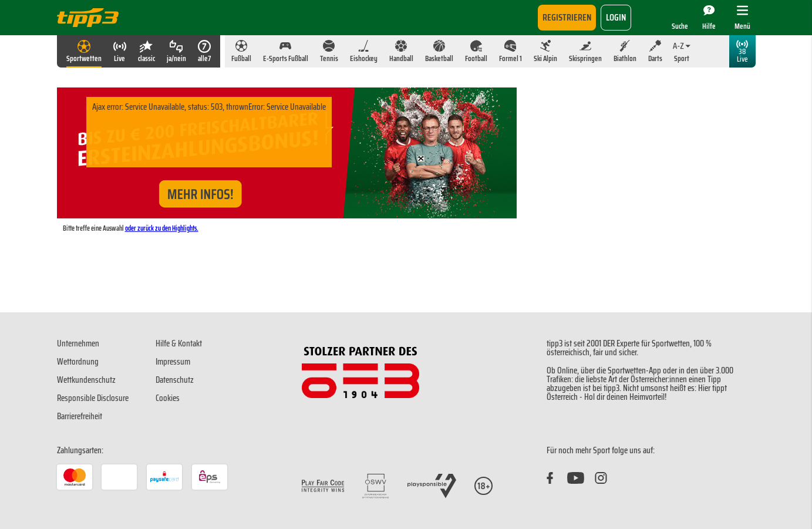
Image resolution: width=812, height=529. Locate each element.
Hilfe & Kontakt (179, 343)
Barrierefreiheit (80, 416)
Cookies (168, 398)
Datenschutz (175, 380)
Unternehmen (78, 343)
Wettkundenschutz (86, 380)
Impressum (173, 362)
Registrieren (567, 17)
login (616, 17)
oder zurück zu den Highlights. (162, 228)
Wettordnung (78, 362)
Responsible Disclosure (93, 398)
